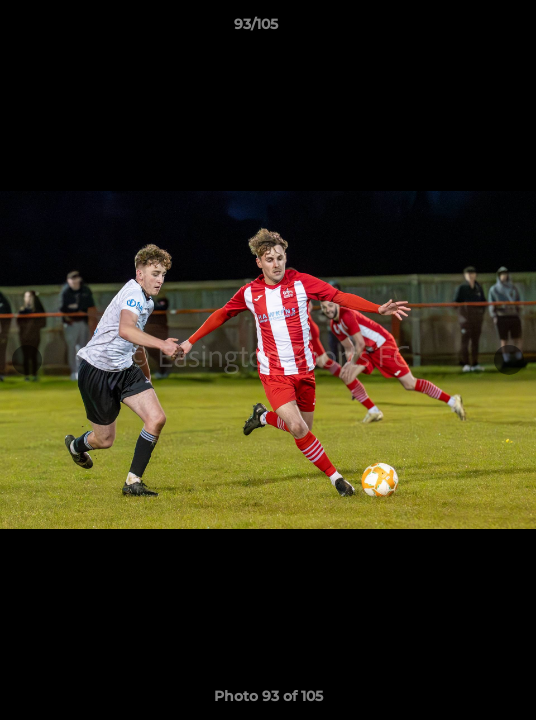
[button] (464, 29)
